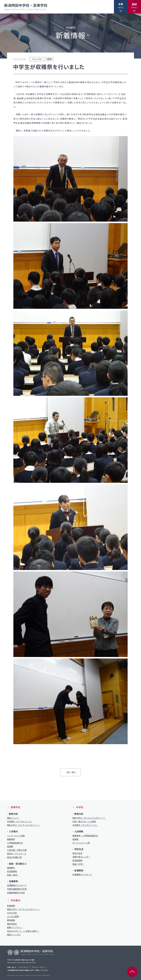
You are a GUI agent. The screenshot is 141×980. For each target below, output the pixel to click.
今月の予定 (12, 913)
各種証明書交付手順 (16, 893)
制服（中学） (78, 864)
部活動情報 (12, 871)
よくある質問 (13, 917)
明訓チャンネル (14, 935)
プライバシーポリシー (39, 967)
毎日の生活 (77, 853)
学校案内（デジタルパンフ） (20, 822)
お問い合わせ (12, 967)
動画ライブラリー (15, 927)
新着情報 (11, 906)
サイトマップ (24, 967)
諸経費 (10, 846)
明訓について (13, 818)
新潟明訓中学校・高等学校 (26, 7)
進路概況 (11, 868)
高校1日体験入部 (14, 857)
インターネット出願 (16, 836)
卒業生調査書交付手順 (17, 889)
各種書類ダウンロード (17, 885)
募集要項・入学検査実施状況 (85, 836)
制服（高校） (13, 875)
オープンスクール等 (81, 843)
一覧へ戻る (71, 772)
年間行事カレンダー (81, 857)
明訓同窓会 (12, 924)
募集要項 (11, 839)
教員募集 (11, 920)
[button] (121, 7)
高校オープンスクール (17, 854)
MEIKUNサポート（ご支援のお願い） (23, 931)
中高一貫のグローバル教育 (84, 822)
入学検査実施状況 (15, 843)
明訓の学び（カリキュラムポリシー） (24, 825)
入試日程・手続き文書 (17, 850)
